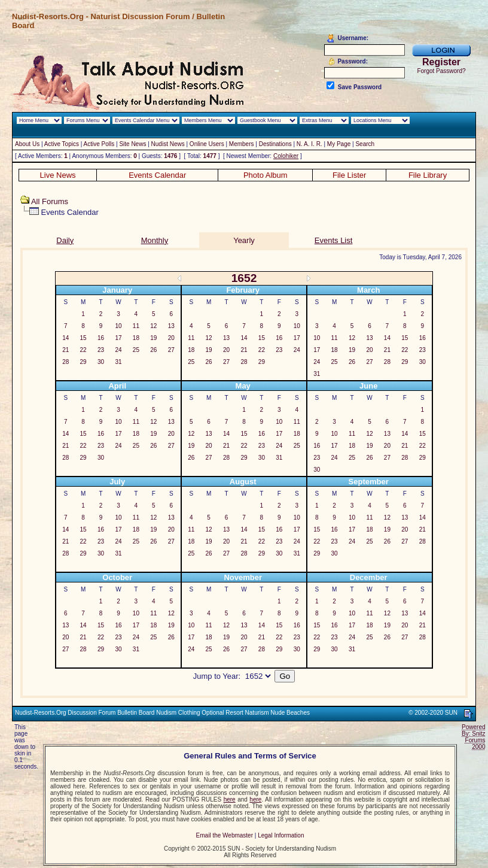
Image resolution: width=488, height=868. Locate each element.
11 (136, 326)
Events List (334, 240)
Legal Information (281, 835)
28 (65, 362)
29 (83, 362)
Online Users (207, 144)
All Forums (50, 201)
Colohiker (286, 156)
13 (171, 326)
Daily (65, 240)
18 (136, 338)
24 (118, 350)
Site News (132, 144)
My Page (339, 144)
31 (118, 362)
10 (118, 326)
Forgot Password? (441, 71)
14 (65, 338)
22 (83, 350)
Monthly (155, 240)
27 (171, 350)
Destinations (275, 144)
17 (118, 338)
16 (101, 338)
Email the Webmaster (225, 835)
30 (101, 362)
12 (153, 326)
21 (65, 350)
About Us (27, 144)
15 (83, 338)
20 (171, 338)
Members (242, 144)
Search (365, 144)
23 (101, 350)
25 (136, 350)
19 (153, 338)
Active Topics (62, 144)
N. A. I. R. (309, 144)
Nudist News (168, 144)
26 (153, 350)
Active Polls (99, 144)
